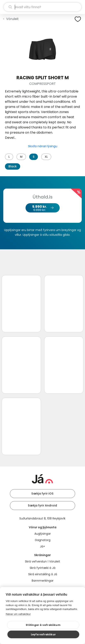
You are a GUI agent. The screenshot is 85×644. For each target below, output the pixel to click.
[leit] (42, 7)
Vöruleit (12, 19)
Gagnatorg (43, 540)
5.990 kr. (42, 208)
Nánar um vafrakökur (18, 614)
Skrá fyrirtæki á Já (42, 568)
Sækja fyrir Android (42, 505)
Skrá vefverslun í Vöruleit (42, 561)
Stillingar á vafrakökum (43, 625)
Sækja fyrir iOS (42, 493)
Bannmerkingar (43, 581)
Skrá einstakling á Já (43, 574)
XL (46, 157)
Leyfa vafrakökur (43, 634)
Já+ (42, 546)
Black (13, 166)
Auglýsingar (43, 534)
